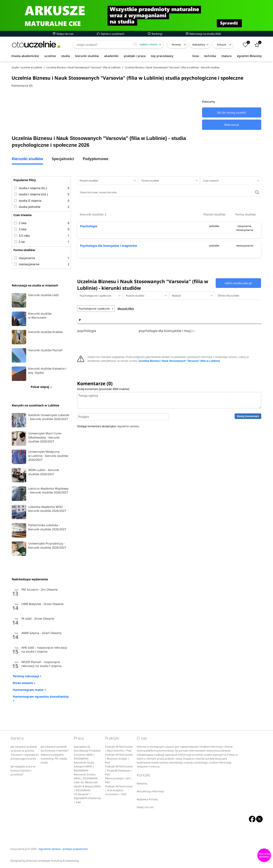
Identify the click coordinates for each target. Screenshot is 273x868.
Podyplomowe (96, 159)
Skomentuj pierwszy (264, 855)
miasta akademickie (25, 56)
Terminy (176, 45)
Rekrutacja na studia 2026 (203, 34)
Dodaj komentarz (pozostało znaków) (103, 389)
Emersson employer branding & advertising (52, 861)
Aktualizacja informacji (150, 791)
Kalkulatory (199, 45)
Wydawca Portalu (147, 799)
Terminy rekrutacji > (27, 676)
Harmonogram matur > (29, 690)
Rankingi (155, 34)
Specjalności (63, 159)
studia (66, 56)
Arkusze (222, 45)
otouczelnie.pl (19, 849)
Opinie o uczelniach (111, 34)
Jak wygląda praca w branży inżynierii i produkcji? (23, 770)
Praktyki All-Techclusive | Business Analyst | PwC (119, 759)
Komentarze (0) (22, 86)
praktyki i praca (135, 56)
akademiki (111, 56)
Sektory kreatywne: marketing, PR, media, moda (54, 759)
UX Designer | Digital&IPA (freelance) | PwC (87, 798)
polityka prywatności (75, 849)
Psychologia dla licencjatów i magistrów (109, 246)
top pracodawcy (162, 56)
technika (210, 56)
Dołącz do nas (63, 34)
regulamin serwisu (128, 426)
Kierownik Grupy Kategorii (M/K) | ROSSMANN (84, 767)
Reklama (142, 784)
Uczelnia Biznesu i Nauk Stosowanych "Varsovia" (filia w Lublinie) (179, 361)
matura (227, 56)
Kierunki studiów (27, 159)
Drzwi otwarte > (24, 683)
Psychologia (89, 226)
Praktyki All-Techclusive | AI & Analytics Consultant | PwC (119, 790)
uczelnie (50, 56)
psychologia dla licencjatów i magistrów (169, 331)
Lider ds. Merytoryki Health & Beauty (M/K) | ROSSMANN (87, 786)
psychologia (87, 331)
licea (196, 56)
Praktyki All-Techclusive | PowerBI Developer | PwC (119, 770)
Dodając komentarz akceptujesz (108, 426)
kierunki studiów (87, 56)
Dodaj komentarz (248, 416)
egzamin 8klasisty (249, 56)
